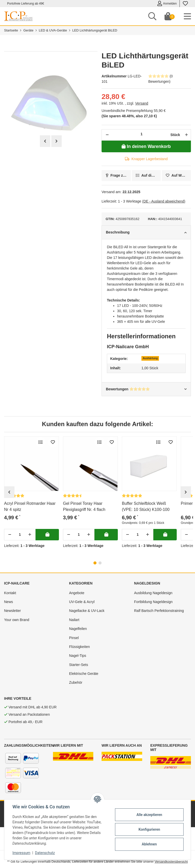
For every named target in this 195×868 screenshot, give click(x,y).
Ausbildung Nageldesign (153, 593)
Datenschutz (45, 853)
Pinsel (74, 638)
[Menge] (142, 134)
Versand (142, 103)
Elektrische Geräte (84, 674)
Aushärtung (150, 358)
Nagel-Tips (78, 656)
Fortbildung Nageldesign (153, 602)
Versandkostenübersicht (171, 862)
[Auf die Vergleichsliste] (146, 176)
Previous (45, 141)
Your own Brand (17, 620)
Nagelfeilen (78, 629)
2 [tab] (100, 563)
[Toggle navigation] (187, 16)
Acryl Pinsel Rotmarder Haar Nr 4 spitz (30, 506)
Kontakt (10, 593)
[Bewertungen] (73, 496)
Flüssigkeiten (79, 647)
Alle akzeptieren (149, 815)
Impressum (21, 853)
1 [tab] (95, 563)
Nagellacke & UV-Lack (87, 611)
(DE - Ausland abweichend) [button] (164, 201)
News (9, 602)
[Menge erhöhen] (186, 135)
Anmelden (167, 4)
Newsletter (12, 611)
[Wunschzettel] (185, 4)
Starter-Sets (79, 665)
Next (56, 141)
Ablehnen (149, 844)
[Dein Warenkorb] (168, 16)
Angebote (77, 593)
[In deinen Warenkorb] (146, 146)
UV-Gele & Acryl (82, 602)
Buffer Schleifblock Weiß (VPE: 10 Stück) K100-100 (146, 506)
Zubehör (76, 682)
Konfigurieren (149, 829)
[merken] (176, 176)
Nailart (74, 620)
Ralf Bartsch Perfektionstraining (159, 611)
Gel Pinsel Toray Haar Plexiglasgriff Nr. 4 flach (84, 506)
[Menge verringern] (107, 135)
